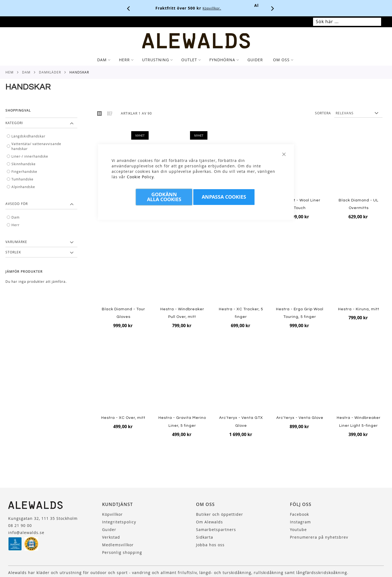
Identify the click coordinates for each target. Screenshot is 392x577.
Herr (16, 225)
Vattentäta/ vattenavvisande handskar (36, 146)
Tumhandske (22, 179)
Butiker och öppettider (220, 514)
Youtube (298, 530)
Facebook (299, 514)
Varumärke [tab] (16, 242)
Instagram (300, 522)
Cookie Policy (140, 177)
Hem (10, 72)
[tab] (196, 60)
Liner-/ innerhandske (30, 156)
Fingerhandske (24, 171)
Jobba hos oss (210, 545)
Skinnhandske (24, 164)
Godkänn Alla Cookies (164, 197)
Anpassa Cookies (224, 197)
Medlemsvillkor (118, 545)
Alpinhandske (23, 187)
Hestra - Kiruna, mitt (359, 309)
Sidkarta (205, 537)
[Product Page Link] (300, 163)
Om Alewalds (209, 522)
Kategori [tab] (14, 123)
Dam (26, 72)
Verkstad (111, 537)
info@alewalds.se (26, 533)
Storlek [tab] (13, 252)
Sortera (323, 113)
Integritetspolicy (119, 522)
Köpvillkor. (220, 8)
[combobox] (347, 22)
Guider (109, 530)
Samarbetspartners (216, 530)
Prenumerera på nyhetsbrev (319, 537)
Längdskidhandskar (28, 136)
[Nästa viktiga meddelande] (273, 8)
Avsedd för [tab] (17, 204)
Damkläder (50, 72)
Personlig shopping (122, 552)
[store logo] (196, 41)
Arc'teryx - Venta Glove (300, 418)
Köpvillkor (112, 514)
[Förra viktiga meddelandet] (128, 8)
